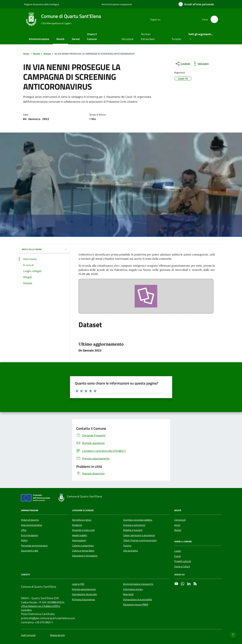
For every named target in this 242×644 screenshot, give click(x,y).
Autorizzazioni (79, 540)
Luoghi (178, 551)
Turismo (176, 39)
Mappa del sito (57, 635)
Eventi (178, 556)
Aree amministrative (32, 525)
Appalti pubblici (80, 535)
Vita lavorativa (130, 551)
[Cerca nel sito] (214, 19)
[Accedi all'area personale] (196, 4)
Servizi (76, 39)
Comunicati (180, 520)
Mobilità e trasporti (133, 530)
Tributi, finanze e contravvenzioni (140, 540)
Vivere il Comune (92, 37)
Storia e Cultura (182, 566)
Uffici (24, 530)
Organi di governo (30, 520)
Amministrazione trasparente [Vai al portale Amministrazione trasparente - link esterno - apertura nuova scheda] (117, 4)
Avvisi (177, 525)
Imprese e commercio (134, 525)
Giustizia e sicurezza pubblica (138, 520)
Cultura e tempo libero (83, 551)
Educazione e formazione (85, 556)
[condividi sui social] (182, 64)
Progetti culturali (183, 561)
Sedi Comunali (28, 635)
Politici (24, 540)
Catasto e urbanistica (83, 546)
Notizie (178, 530)
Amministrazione (39, 39)
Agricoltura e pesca (82, 520)
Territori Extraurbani (148, 37)
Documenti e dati (30, 551)
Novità (60, 39)
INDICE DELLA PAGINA (44, 249)
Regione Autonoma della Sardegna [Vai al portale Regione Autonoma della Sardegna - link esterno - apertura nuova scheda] (42, 4)
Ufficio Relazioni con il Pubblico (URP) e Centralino (41, 608)
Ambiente (77, 525)
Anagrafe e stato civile (83, 530)
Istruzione (128, 39)
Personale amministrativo (34, 546)
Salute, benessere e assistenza (139, 535)
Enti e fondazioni (30, 535)
